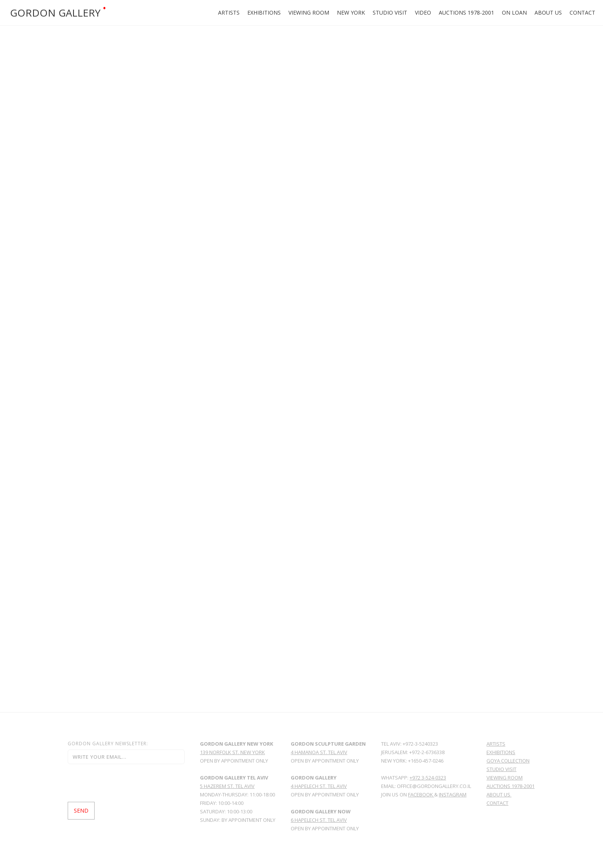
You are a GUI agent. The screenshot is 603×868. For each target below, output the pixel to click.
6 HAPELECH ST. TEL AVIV (319, 820)
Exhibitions (264, 13)
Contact (582, 13)
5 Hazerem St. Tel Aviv (227, 786)
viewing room (505, 778)
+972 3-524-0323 (428, 778)
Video (423, 13)
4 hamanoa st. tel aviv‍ (319, 752)
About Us (548, 13)
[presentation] (126, 783)
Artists (229, 13)
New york (351, 13)
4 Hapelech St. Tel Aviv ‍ (319, 786)
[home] (105, 13)
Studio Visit (390, 13)
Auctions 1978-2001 (466, 13)
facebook (421, 795)
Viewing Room (309, 13)
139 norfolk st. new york (232, 752)
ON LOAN (514, 13)
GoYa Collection (508, 761)
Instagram (453, 795)
